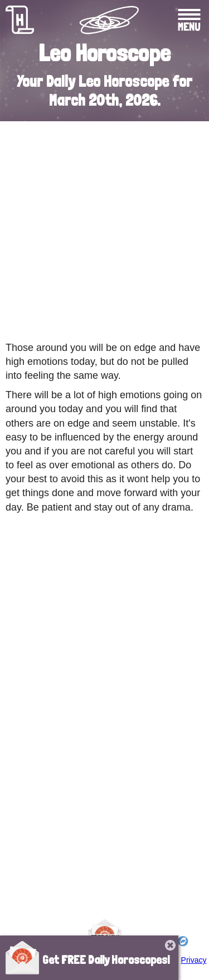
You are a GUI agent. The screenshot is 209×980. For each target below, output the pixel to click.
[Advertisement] (104, 228)
